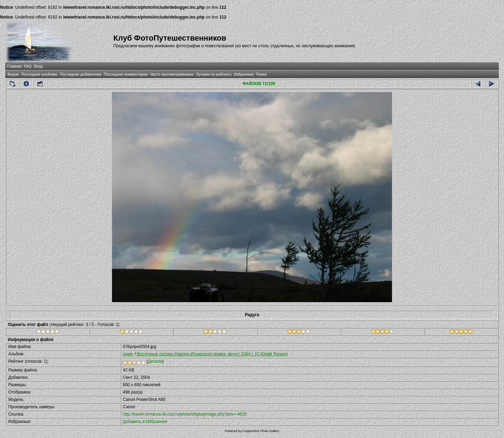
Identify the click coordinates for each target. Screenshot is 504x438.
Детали (155, 361)
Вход (38, 66)
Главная (14, 66)
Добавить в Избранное (145, 422)
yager (128, 354)
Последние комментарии (125, 74)
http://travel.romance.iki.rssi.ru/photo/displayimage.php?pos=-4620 (185, 414)
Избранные (244, 74)
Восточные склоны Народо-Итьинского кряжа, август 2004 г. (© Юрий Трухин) (212, 354)
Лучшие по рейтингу (214, 74)
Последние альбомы (39, 74)
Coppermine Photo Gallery (261, 431)
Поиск (261, 74)
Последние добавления (80, 74)
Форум (13, 74)
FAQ (28, 66)
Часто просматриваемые (172, 74)
